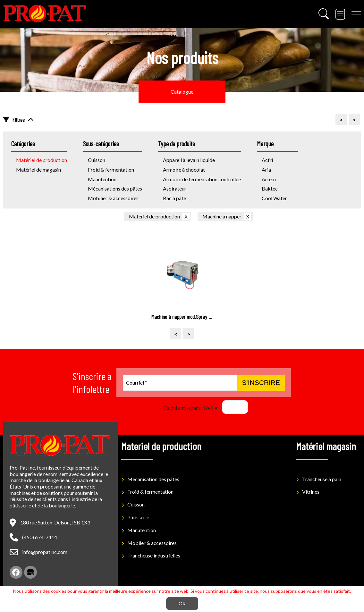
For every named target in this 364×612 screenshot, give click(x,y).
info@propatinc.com (45, 552)
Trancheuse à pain (322, 479)
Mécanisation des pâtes (153, 479)
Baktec (270, 188)
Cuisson (136, 504)
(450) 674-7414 (40, 537)
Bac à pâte (174, 198)
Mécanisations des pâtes (115, 188)
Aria (266, 170)
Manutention (102, 179)
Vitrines (311, 492)
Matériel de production (154, 216)
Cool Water (274, 198)
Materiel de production (161, 446)
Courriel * (137, 382)
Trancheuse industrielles (154, 555)
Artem (269, 179)
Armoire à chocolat (184, 170)
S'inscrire (261, 382)
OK (182, 603)
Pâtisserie (138, 517)
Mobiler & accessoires (152, 543)
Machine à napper (222, 216)
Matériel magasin (326, 446)
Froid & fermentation (111, 170)
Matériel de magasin (38, 170)
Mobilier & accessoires (113, 198)
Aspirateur (175, 188)
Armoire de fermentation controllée (202, 179)
